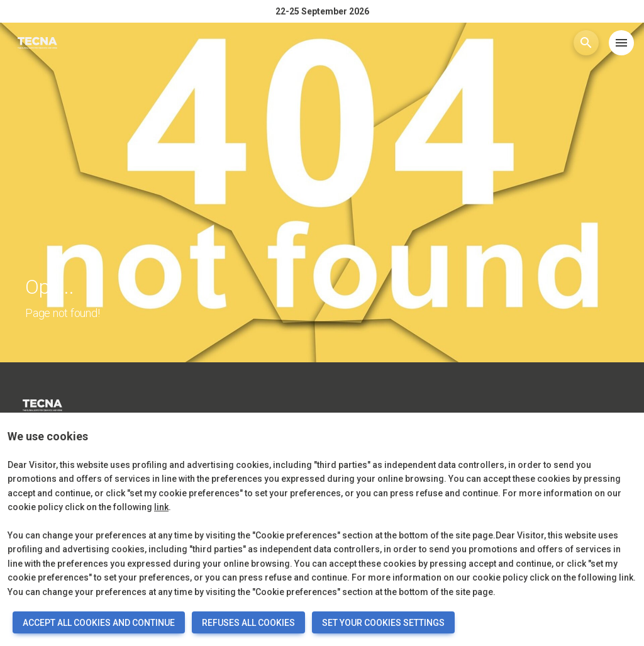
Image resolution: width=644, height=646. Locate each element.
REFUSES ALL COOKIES (248, 623)
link (161, 507)
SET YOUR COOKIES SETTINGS (383, 623)
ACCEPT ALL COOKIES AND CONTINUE (99, 623)
